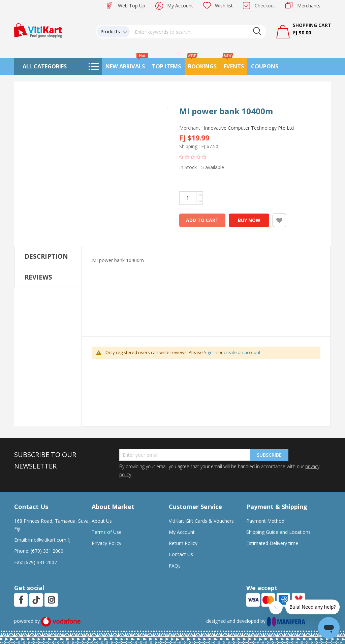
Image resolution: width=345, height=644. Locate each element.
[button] (91, 114)
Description (46, 256)
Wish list (224, 6)
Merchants (309, 6)
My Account (180, 6)
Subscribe (269, 455)
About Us (102, 521)
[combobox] (198, 32)
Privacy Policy (106, 543)
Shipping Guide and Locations (278, 532)
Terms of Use (107, 532)
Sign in (211, 352)
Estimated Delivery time (272, 543)
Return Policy (183, 543)
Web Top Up (132, 6)
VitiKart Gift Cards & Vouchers (201, 521)
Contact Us (181, 554)
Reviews (38, 277)
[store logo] (38, 30)
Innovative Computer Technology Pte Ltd (249, 128)
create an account (242, 352)
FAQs (175, 566)
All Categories (45, 66)
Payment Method (265, 521)
